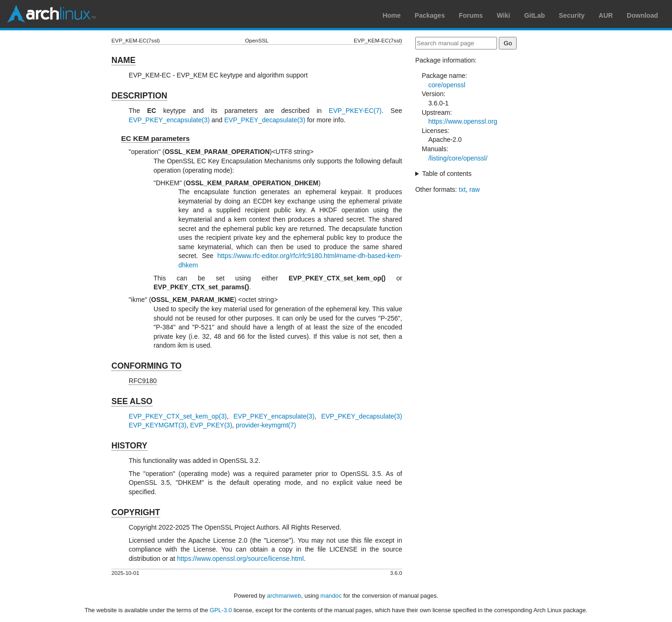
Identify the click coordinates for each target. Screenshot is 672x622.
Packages (430, 15)
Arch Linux (51, 14)
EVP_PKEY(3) (211, 425)
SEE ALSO (132, 401)
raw (475, 189)
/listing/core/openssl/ (458, 158)
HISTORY (129, 446)
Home (392, 15)
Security (572, 15)
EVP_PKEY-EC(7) (355, 111)
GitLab (534, 15)
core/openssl (447, 85)
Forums (471, 15)
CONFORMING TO (147, 366)
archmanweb (284, 596)
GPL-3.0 (221, 610)
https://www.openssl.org (463, 121)
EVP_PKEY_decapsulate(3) (265, 120)
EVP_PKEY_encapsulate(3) (169, 120)
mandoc (331, 596)
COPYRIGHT (136, 512)
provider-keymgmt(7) (266, 425)
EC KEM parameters (156, 138)
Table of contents (447, 174)
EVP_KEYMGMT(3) (158, 425)
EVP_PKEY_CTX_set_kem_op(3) (178, 416)
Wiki (504, 15)
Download (642, 15)
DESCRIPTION (140, 96)
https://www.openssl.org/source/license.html (240, 559)
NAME (124, 60)
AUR (606, 15)
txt (462, 189)
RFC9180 (143, 381)
